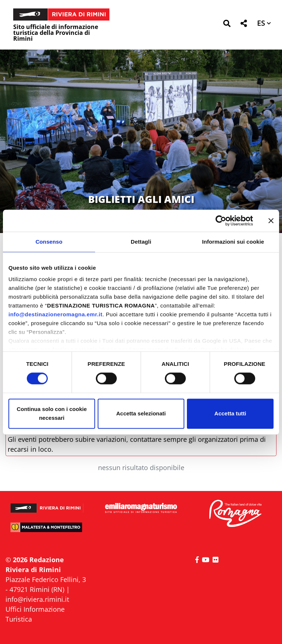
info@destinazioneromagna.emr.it (55, 314)
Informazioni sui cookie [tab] (233, 242)
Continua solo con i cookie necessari (52, 413)
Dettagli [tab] (141, 242)
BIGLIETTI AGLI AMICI (141, 199)
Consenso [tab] (49, 242)
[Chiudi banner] (271, 221)
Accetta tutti (230, 413)
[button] (227, 25)
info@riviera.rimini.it (37, 599)
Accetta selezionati (141, 413)
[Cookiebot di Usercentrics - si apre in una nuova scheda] (221, 221)
